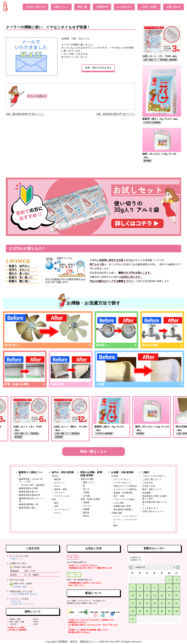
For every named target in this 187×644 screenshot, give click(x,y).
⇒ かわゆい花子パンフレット (22, 604)
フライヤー (60, 493)
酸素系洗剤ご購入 (28, 508)
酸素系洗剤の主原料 (29, 488)
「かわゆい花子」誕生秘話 (32, 485)
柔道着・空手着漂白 (123, 493)
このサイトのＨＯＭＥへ (154, 476)
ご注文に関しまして (152, 479)
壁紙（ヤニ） (89, 482)
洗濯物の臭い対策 (122, 506)
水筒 (56, 506)
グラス (57, 513)
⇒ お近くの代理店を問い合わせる (23, 594)
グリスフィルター (63, 496)
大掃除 (86, 492)
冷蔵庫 (86, 503)
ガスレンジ (60, 483)
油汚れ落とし (48, 330)
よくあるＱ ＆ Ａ (150, 508)
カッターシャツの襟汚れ (125, 489)
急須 (56, 503)
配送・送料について (152, 489)
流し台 (86, 489)
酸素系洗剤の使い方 (29, 492)
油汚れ (55, 476)
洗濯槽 (86, 509)
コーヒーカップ (62, 510)
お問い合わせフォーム (153, 511)
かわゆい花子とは (36, 7)
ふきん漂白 (119, 503)
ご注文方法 (148, 483)
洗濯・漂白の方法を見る (98, 68)
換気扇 (57, 479)
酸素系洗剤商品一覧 (29, 504)
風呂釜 (86, 513)
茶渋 (54, 499)
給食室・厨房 (61, 489)
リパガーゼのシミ (122, 483)
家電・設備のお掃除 (25, 369)
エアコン (87, 506)
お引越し (87, 496)
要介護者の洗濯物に (123, 510)
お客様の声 (102, 7)
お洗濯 (139, 369)
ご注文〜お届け (149, 7)
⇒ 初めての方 (15, 601)
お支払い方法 (149, 486)
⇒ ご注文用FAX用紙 (18, 587)
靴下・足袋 (119, 496)
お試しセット (61, 7)
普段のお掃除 (162, 330)
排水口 (86, 516)
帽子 (116, 526)
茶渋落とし (117, 330)
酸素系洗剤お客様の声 (30, 495)
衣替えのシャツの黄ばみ (125, 486)
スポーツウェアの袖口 (124, 499)
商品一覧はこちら (93, 451)
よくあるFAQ (124, 7)
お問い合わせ (173, 7)
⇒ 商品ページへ (16, 559)
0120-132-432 (21, 567)
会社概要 (147, 493)
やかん (57, 486)
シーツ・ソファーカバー (125, 516)
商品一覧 (82, 7)
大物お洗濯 (71, 369)
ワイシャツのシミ (122, 479)
